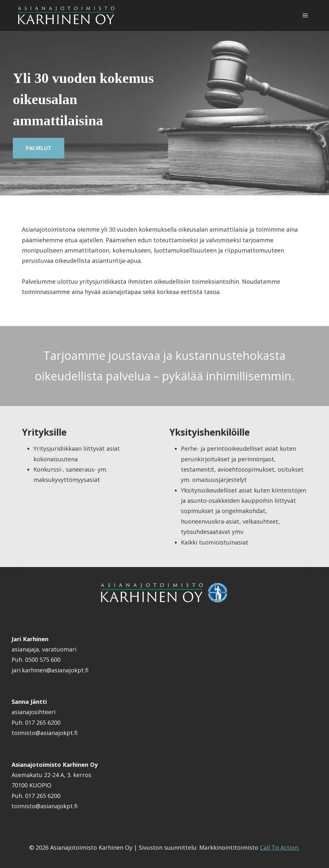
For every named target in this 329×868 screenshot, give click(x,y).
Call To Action (280, 847)
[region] (164, 113)
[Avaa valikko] (305, 16)
